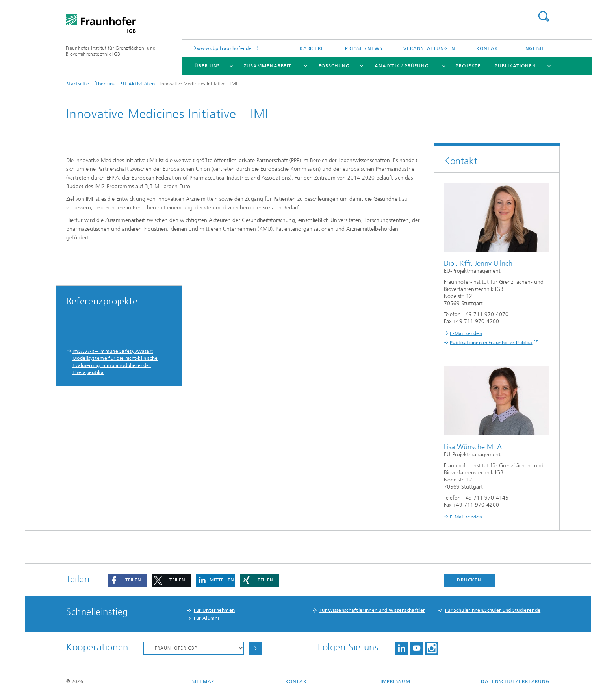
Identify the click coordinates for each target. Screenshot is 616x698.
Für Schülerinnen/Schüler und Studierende (493, 610)
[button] (127, 580)
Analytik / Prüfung (402, 66)
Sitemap (203, 681)
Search (544, 16)
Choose (255, 648)
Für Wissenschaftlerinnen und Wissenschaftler (372, 610)
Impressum (395, 681)
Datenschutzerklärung (515, 681)
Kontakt (489, 48)
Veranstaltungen (429, 48)
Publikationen (515, 66)
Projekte (468, 66)
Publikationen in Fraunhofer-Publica (491, 343)
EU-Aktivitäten (137, 84)
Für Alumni (206, 618)
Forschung (334, 66)
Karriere (312, 48)
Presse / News (364, 48)
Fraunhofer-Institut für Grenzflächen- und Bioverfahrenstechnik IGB (111, 51)
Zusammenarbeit (268, 66)
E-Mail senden (466, 333)
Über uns (207, 66)
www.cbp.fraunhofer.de (224, 48)
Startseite (78, 84)
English (533, 48)
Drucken (469, 580)
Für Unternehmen (214, 610)
